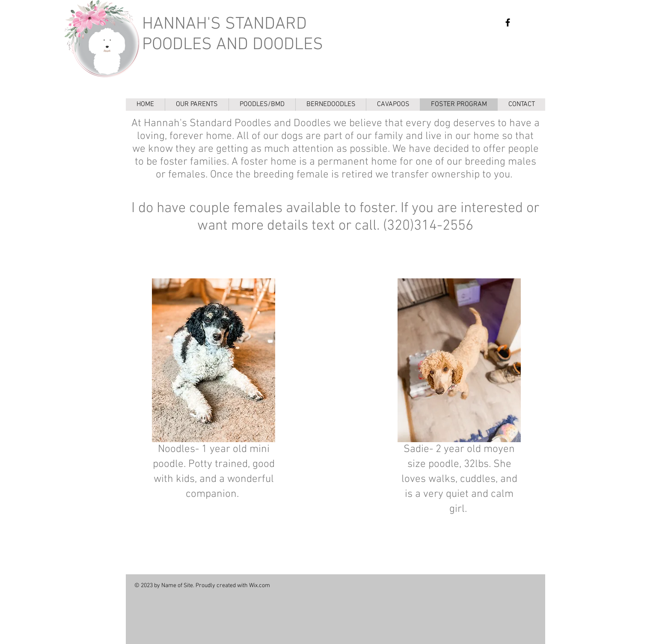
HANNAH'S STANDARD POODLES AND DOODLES (233, 35)
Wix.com (260, 586)
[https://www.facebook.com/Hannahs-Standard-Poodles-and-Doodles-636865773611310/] (508, 22)
